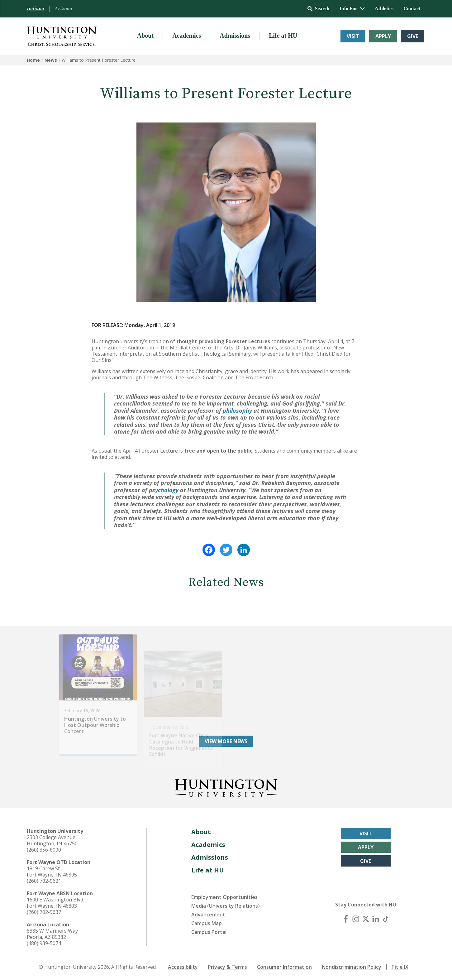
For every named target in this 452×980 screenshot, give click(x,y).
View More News (226, 741)
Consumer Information (284, 967)
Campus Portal (209, 932)
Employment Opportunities (224, 897)
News (51, 60)
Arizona (63, 9)
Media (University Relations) (226, 906)
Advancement (208, 915)
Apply (383, 36)
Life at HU (283, 36)
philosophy (237, 411)
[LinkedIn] (376, 919)
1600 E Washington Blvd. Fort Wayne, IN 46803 (55, 903)
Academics (187, 36)
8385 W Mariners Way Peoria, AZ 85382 (52, 934)
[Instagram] (356, 919)
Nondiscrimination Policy (352, 967)
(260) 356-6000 (44, 850)
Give (413, 36)
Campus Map (207, 923)
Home (33, 60)
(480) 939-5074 (44, 943)
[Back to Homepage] (226, 787)
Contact (412, 9)
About (145, 36)
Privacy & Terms (227, 967)
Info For (352, 9)
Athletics (384, 9)
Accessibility (183, 967)
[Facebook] (346, 919)
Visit (353, 36)
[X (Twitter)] (366, 919)
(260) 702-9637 (44, 912)
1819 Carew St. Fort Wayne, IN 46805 (52, 872)
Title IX (400, 967)
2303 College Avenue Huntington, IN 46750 (52, 840)
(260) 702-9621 (44, 881)
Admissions (235, 36)
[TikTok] (386, 919)
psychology (164, 490)
